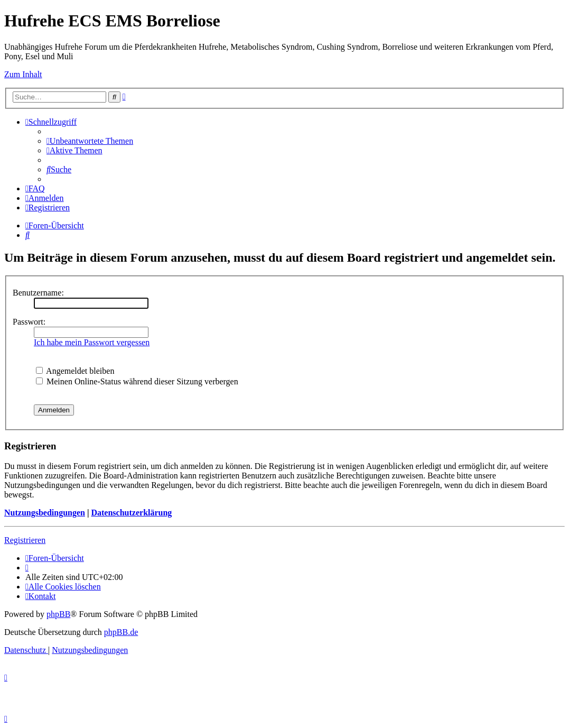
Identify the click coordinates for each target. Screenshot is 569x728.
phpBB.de (121, 632)
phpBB (58, 614)
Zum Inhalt (23, 74)
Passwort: (29, 322)
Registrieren (25, 540)
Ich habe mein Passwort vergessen (92, 342)
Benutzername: (38, 293)
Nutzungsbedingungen (45, 513)
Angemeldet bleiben (75, 371)
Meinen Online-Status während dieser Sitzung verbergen (137, 381)
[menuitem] (90, 141)
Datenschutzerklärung (131, 513)
